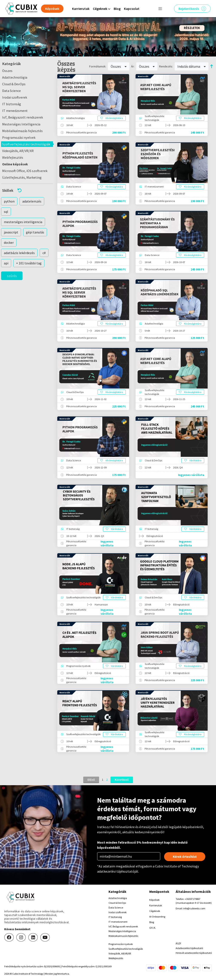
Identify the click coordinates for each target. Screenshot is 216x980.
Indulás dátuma (192, 66)
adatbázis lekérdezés (19, 253)
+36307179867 (193, 899)
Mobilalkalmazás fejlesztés (22, 131)
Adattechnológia (15, 77)
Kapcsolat (132, 9)
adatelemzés (32, 201)
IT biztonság (12, 104)
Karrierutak (81, 9)
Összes (7, 71)
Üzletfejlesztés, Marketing (22, 177)
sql (6, 212)
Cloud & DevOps (14, 84)
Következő (122, 780)
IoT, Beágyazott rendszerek (23, 117)
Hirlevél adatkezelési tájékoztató (194, 953)
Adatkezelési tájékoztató (189, 948)
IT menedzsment (15, 111)
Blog (117, 9)
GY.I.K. (153, 928)
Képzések (154, 900)
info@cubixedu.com (194, 908)
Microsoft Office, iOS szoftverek (25, 171)
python (9, 201)
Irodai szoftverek (15, 97)
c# (44, 253)
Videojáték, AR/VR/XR (18, 151)
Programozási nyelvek (19, 137)
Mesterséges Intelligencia (21, 124)
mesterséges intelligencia (23, 222)
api (6, 263)
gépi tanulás (35, 232)
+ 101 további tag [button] (29, 263)
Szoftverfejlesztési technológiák (26, 144)
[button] (27, 190)
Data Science (11, 91)
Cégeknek (155, 911)
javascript (11, 232)
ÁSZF (178, 943)
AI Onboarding (157, 917)
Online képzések (15, 164)
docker (9, 242)
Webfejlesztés (13, 157)
